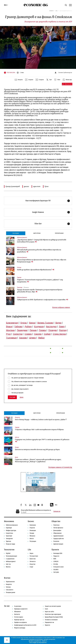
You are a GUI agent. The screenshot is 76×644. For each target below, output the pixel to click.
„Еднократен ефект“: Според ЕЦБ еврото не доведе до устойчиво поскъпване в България (42, 241)
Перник (33, 330)
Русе (8, 334)
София (47, 334)
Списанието (10, 590)
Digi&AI (8, 553)
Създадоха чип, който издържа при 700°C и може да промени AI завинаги (42, 441)
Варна (32, 323)
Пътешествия (34, 556)
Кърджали (39, 326)
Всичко (7, 578)
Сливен (28, 334)
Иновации (33, 530)
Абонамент (18, 612)
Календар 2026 (58, 553)
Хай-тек (17, 437)
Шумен (33, 338)
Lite (29, 550)
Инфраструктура (11, 530)
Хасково (23, 338)
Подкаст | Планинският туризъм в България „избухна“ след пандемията (40, 281)
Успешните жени (58, 567)
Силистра (18, 334)
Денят (16, 457)
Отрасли (32, 528)
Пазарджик (22, 330)
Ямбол (41, 338)
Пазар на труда (10, 544)
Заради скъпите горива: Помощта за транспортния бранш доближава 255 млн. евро (40, 291)
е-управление (10, 559)
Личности (17, 417)
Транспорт (20, 287)
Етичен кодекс (19, 617)
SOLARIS (56, 570)
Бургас (24, 323)
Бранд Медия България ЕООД (54, 617)
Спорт (31, 567)
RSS (54, 505)
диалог (26, 186)
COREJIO (56, 561)
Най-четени (37, 233)
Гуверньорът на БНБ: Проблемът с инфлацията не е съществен (43, 300)
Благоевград (12, 323)
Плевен (43, 330)
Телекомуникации (11, 556)
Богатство (33, 559)
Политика (56, 525)
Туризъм (19, 277)
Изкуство (32, 564)
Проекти (55, 550)
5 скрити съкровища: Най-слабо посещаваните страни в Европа (39, 430)
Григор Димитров (13, 186)
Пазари (17, 447)
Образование (57, 533)
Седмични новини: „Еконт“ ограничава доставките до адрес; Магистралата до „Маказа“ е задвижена (38, 461)
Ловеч (62, 326)
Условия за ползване (51, 620)
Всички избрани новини (61, 307)
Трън (46, 186)
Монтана (10, 330)
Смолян (38, 334)
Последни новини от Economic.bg (60, 467)
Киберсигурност (11, 561)
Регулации (33, 541)
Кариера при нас (19, 620)
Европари (9, 528)
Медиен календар (20, 628)
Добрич (28, 326)
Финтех (8, 567)
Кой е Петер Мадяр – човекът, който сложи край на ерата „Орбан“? (41, 420)
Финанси (32, 536)
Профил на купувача (20, 622)
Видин (58, 323)
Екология (56, 541)
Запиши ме (57, 511)
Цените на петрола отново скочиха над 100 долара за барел (37, 450)
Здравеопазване (58, 536)
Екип (46, 609)
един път (37, 186)
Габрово (18, 326)
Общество (56, 521)
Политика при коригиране (53, 614)
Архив (22, 397)
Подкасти (56, 556)
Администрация (58, 544)
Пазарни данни (11, 592)
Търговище (11, 338)
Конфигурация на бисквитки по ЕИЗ (25, 625)
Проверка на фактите (21, 609)
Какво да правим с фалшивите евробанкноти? (36, 270)
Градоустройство (59, 539)
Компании (33, 525)
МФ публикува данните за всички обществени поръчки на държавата (39, 251)
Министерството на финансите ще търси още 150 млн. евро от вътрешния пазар (42, 261)
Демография (57, 530)
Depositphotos (43, 642)
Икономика (9, 521)
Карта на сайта (49, 612)
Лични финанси (58, 528)
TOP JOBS (56, 572)
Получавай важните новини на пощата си (36, 510)
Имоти (32, 539)
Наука (31, 553)
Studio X (44, 641)
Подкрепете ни (49, 622)
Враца (9, 326)
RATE (55, 559)
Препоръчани (59, 233)
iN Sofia (56, 564)
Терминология (10, 582)
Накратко (9, 584)
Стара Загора (59, 334)
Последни (16, 233)
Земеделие (9, 539)
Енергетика (9, 533)
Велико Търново (45, 323)
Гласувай (12, 397)
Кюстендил (51, 326)
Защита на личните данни (53, 606)
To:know (19, 268)
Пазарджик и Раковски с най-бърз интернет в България (39, 489)
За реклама (18, 606)
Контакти (17, 614)
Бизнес (35, 485)
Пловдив (53, 330)
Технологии (9, 550)
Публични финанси (22, 238)
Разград (63, 330)
